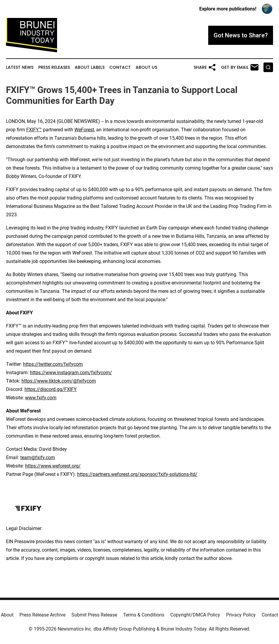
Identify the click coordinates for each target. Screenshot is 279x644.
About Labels (90, 67)
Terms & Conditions (144, 615)
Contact (120, 67)
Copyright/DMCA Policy (195, 615)
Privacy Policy (241, 615)
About (7, 615)
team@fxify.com (38, 458)
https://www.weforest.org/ (53, 466)
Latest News (20, 67)
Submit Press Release (94, 615)
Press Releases (54, 67)
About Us (146, 67)
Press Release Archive (42, 615)
